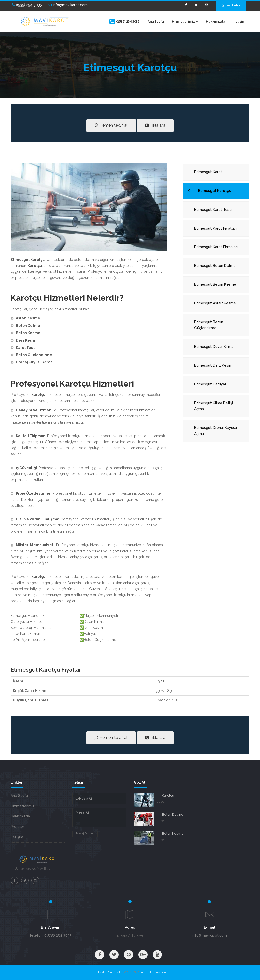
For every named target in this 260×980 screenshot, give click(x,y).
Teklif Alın (231, 5)
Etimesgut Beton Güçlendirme (209, 325)
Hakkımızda (216, 21)
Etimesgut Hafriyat (210, 384)
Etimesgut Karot (208, 172)
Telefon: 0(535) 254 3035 (50, 935)
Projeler (17, 827)
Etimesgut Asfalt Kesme (215, 303)
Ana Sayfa (156, 21)
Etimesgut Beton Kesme (215, 284)
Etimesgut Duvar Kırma (214, 347)
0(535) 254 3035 (27, 5)
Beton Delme (173, 815)
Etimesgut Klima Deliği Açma (214, 406)
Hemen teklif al (111, 125)
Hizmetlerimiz (185, 21)
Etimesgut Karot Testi (213, 210)
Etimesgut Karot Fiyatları (215, 228)
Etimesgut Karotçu (215, 191)
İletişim (239, 21)
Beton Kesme (173, 834)
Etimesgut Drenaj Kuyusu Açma (216, 431)
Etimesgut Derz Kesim (213, 365)
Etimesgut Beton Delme (215, 266)
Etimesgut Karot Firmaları (216, 247)
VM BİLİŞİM (132, 972)
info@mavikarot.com (68, 5)
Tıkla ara (155, 125)
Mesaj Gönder (85, 834)
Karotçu (168, 796)
